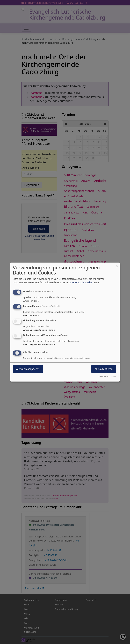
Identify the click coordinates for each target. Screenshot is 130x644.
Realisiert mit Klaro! (107, 376)
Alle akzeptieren (104, 369)
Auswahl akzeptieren (28, 369)
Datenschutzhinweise (80, 282)
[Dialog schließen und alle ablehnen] (117, 265)
